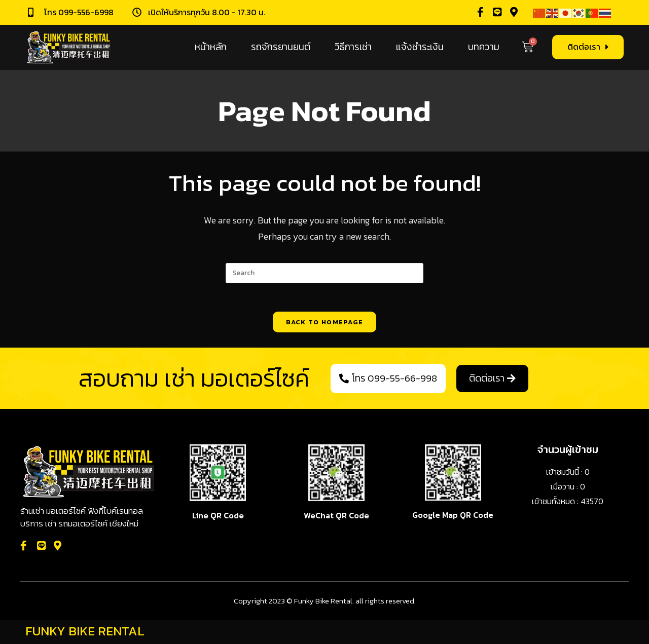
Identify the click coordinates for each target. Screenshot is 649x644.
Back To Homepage (325, 324)
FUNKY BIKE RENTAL (85, 632)
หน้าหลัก (211, 47)
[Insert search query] (324, 273)
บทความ (484, 47)
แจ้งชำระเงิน (420, 47)
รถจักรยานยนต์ (281, 47)
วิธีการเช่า (353, 47)
